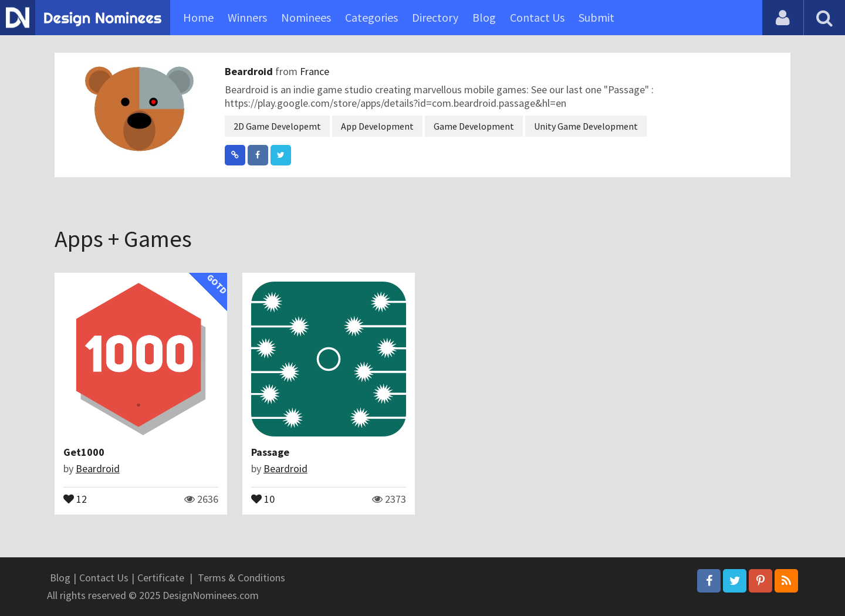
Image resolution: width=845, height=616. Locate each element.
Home (198, 17)
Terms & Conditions (241, 578)
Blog (484, 17)
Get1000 (84, 452)
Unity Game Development (586, 126)
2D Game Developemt (277, 126)
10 (263, 498)
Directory (435, 17)
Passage (270, 452)
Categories (371, 17)
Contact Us (537, 17)
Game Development (474, 126)
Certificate (161, 578)
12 (75, 498)
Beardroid (250, 71)
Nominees (306, 17)
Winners (247, 17)
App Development (377, 126)
